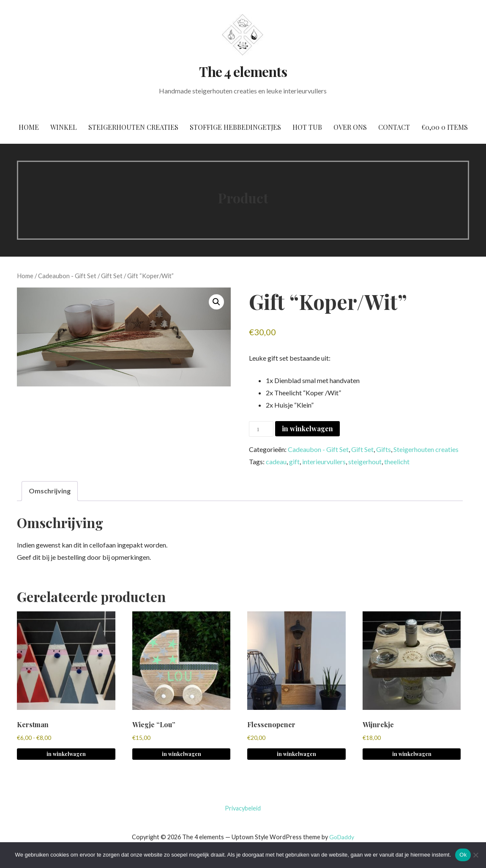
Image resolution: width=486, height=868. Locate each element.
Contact (394, 127)
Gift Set (112, 276)
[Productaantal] (261, 429)
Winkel (64, 127)
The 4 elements (243, 71)
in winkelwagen (307, 429)
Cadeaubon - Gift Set (67, 276)
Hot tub (307, 127)
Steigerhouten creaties (133, 127)
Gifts (384, 449)
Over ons (350, 127)
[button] (216, 302)
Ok (463, 855)
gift (294, 461)
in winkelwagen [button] (182, 754)
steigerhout (365, 461)
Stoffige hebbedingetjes (235, 127)
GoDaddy (342, 837)
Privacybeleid (243, 808)
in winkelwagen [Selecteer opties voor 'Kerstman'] (66, 754)
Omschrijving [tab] (50, 491)
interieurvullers (324, 461)
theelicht (397, 461)
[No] (475, 855)
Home (29, 127)
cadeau (276, 461)
